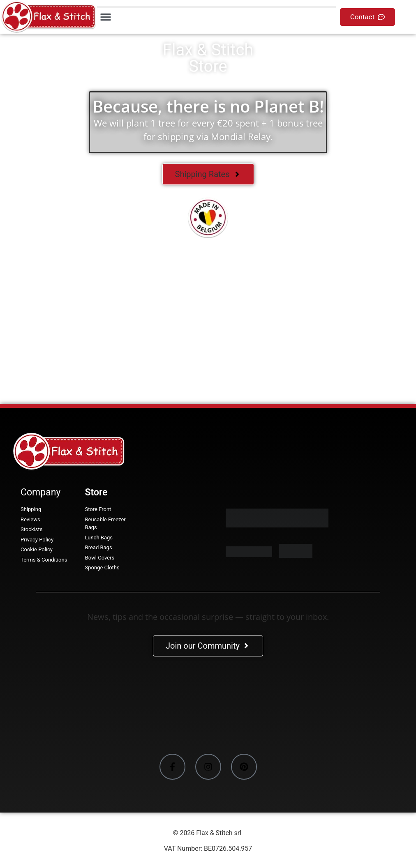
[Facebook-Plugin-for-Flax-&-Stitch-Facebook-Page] (208, 707)
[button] (106, 17)
